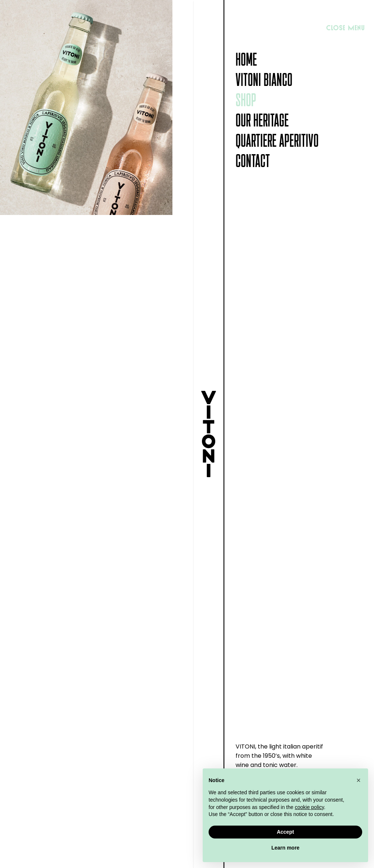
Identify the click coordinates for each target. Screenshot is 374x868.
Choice (219, 455)
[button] (358, 780)
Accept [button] (286, 832)
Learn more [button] (285, 848)
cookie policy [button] (309, 807)
